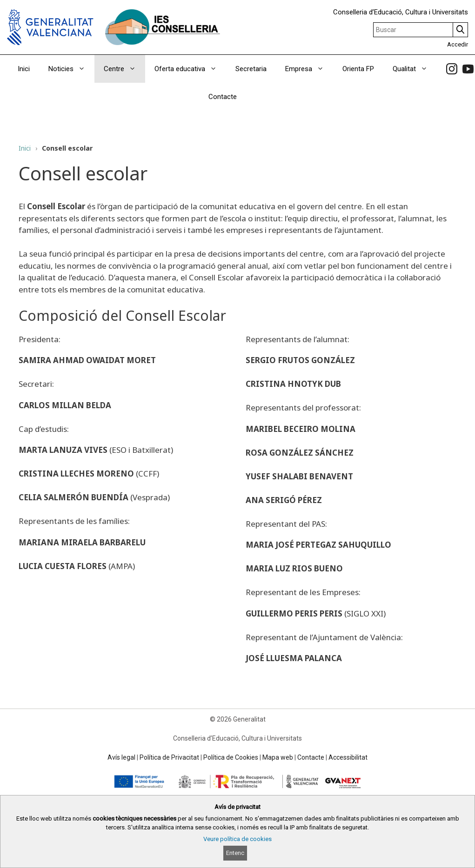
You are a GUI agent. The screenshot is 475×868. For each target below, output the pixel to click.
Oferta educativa (190, 69)
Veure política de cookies (237, 839)
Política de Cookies (231, 757)
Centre (124, 69)
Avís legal (121, 757)
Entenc (235, 853)
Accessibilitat (348, 757)
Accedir (458, 44)
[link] (452, 69)
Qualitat (415, 69)
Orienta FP (358, 69)
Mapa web (278, 757)
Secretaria (251, 69)
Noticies (71, 69)
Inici (24, 69)
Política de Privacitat (169, 757)
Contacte (223, 97)
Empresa (309, 69)
